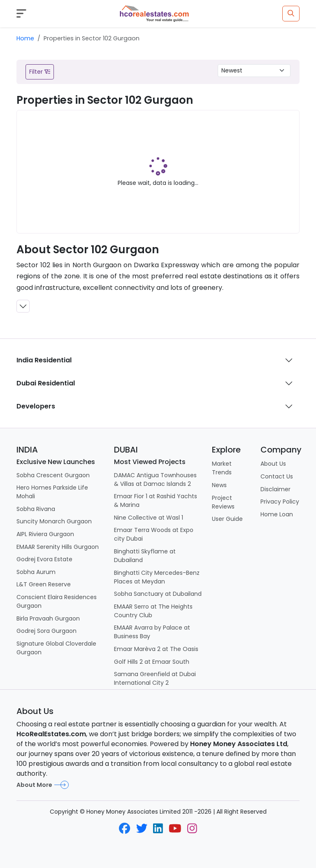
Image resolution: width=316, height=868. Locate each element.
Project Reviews (223, 502)
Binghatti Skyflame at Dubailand (145, 556)
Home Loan (277, 514)
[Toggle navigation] (21, 13)
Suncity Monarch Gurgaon (54, 521)
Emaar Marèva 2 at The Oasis (156, 649)
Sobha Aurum (36, 572)
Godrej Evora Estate (44, 559)
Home (25, 38)
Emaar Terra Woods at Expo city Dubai (154, 534)
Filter (40, 72)
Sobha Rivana (36, 509)
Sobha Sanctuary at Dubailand (158, 594)
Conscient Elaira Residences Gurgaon (57, 601)
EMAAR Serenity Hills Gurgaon (58, 547)
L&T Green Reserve (44, 584)
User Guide (227, 519)
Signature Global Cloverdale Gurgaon (56, 648)
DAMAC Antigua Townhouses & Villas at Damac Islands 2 (155, 479)
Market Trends (222, 468)
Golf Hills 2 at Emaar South (152, 662)
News (219, 485)
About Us (273, 464)
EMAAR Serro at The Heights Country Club (153, 611)
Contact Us (277, 476)
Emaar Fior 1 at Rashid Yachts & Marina (156, 500)
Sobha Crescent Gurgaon (53, 475)
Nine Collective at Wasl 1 (149, 518)
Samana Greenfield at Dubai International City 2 (155, 678)
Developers (36, 406)
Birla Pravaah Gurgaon (48, 618)
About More (43, 785)
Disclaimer (275, 489)
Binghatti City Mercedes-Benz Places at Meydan (157, 577)
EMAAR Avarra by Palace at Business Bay (152, 632)
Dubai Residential (46, 383)
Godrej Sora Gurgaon (46, 631)
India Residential (44, 360)
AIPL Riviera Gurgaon (45, 534)
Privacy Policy (280, 502)
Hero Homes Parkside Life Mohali (52, 492)
